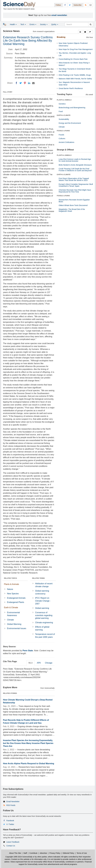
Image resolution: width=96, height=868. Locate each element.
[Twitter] (21, 83)
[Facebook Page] (65, 5)
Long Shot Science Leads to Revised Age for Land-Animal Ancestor (75, 160)
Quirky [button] (55, 24)
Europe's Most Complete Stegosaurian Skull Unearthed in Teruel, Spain (76, 185)
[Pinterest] (25, 83)
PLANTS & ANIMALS (64, 100)
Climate (10, 620)
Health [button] (13, 24)
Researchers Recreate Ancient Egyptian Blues (74, 201)
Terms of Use (82, 853)
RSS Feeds (11, 805)
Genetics (62, 104)
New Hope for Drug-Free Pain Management (76, 49)
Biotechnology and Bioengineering (72, 108)
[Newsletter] (90, 5)
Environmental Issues (17, 628)
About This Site (15, 853)
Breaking (61, 37)
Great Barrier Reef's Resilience (71, 88)
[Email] (33, 83)
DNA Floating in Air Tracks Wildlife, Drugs (75, 75)
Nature (10, 589)
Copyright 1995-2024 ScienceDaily (19, 857)
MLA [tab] (31, 663)
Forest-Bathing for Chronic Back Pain (73, 59)
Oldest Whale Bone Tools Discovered (73, 205)
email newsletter (59, 15)
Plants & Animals (11, 584)
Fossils (61, 135)
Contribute (33, 853)
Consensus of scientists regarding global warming (44, 615)
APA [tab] (39, 663)
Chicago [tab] (49, 663)
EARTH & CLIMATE (64, 115)
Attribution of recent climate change (44, 585)
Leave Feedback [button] (13, 842)
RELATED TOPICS (10, 578)
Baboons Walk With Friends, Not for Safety (75, 79)
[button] (81, 32)
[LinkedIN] (29, 83)
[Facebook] (16, 83)
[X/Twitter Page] (70, 5)
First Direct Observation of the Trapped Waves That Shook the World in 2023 (74, 179)
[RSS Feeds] (86, 5)
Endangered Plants (15, 602)
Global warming (42, 608)
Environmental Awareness (13, 614)
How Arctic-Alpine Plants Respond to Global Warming (29, 764)
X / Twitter (10, 824)
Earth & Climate (11, 607)
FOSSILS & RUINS (63, 131)
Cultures (62, 138)
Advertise (43, 853)
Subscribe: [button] (78, 5)
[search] (91, 24)
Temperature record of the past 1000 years (45, 636)
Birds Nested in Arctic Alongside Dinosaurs (75, 165)
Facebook (10, 821)
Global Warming (14, 624)
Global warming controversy (42, 592)
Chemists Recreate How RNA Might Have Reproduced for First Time (75, 191)
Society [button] (44, 24)
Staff (25, 853)
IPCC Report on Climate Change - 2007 (43, 601)
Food (61, 111)
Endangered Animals (16, 598)
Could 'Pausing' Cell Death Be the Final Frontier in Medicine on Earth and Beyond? (75, 170)
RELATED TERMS (38, 578)
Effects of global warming (42, 628)
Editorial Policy (68, 853)
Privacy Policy (55, 853)
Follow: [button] (58, 5)
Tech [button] (23, 24)
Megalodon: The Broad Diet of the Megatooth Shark (72, 210)
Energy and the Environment (70, 123)
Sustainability (64, 119)
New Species (13, 594)
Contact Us (11, 846)
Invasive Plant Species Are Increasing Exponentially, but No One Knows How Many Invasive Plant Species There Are (28, 743)
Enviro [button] (33, 24)
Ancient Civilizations (67, 142)
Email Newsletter (13, 802)
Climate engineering (44, 623)
